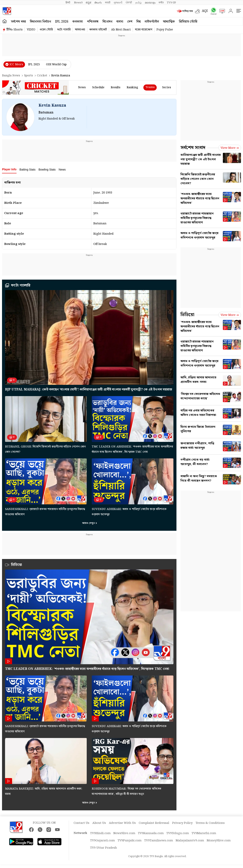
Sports (28, 76)
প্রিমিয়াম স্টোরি (188, 22)
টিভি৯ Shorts (15, 30)
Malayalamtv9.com (190, 841)
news (82, 87)
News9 (78, 3)
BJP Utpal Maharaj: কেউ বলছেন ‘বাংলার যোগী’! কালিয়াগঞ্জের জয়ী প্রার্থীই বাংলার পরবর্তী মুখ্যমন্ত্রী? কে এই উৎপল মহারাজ (89, 390)
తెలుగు (98, 3)
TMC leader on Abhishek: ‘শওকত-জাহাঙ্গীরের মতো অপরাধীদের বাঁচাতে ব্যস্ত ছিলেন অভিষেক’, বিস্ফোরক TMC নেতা (87, 669)
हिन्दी (68, 3)
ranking (132, 87)
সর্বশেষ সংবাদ (193, 148)
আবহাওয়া (80, 30)
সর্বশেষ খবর (18, 22)
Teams (150, 87)
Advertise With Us (122, 823)
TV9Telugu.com (178, 833)
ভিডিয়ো (17, 565)
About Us (99, 823)
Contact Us (81, 823)
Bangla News (11, 76)
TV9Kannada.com (151, 833)
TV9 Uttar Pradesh (104, 848)
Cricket (42, 76)
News (62, 170)
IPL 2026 (62, 22)
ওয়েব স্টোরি (46, 30)
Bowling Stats (47, 170)
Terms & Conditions (210, 823)
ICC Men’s (16, 65)
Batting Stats (28, 170)
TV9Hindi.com (100, 833)
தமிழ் (138, 3)
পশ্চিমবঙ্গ (93, 22)
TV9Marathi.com (204, 833)
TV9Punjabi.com (130, 841)
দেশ (130, 22)
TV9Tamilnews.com (159, 841)
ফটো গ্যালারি (64, 30)
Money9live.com (219, 841)
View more (230, 148)
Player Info (9, 169)
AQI (205, 11)
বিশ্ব (138, 22)
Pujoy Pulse (165, 30)
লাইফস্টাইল (152, 22)
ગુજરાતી (118, 3)
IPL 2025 (34, 65)
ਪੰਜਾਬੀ (129, 3)
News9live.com (124, 833)
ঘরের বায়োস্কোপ (144, 30)
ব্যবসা (120, 22)
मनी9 (161, 3)
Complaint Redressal (154, 823)
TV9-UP (171, 3)
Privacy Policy (182, 823)
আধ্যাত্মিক (169, 22)
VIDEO (31, 30)
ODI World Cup (56, 65)
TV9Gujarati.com (103, 841)
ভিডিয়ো (187, 315)
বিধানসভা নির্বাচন (40, 22)
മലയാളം (150, 3)
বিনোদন (107, 22)
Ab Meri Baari (121, 30)
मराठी (108, 3)
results (116, 87)
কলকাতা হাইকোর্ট (98, 30)
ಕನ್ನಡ (88, 3)
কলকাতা (78, 22)
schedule (98, 87)
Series (167, 87)
